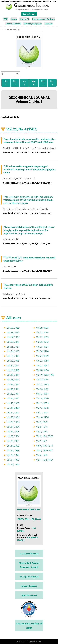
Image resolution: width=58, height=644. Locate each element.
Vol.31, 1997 (13, 460)
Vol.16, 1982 (42, 389)
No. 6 (52, 83)
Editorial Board (13, 24)
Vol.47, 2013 (13, 384)
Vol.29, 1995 (42, 328)
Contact (49, 24)
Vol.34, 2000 (13, 446)
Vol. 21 (17, 29)
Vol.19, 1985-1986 (45, 375)
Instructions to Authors (43, 19)
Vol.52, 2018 (13, 361)
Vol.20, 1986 (42, 370)
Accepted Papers (29, 576)
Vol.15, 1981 (42, 394)
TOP (6, 19)
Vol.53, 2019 (13, 356)
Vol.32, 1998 (13, 455)
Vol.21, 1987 (42, 365)
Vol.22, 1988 (42, 361)
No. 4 (34, 83)
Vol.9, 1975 (42, 422)
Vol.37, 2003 (13, 431)
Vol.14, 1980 (42, 398)
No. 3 (24, 83)
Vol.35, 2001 (13, 441)
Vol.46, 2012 (13, 389)
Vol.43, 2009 (13, 403)
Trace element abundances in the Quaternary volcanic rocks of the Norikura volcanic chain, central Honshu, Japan (28, 200)
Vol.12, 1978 (42, 408)
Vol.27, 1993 (42, 337)
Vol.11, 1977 (42, 412)
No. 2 (15, 83)
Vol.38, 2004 (13, 427)
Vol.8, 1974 (42, 427)
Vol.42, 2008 (13, 408)
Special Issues (29, 595)
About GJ (24, 19)
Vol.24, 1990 (42, 351)
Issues (14, 19)
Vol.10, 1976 (42, 417)
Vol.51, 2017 (13, 365)
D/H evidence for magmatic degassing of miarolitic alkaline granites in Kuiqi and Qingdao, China (30, 169)
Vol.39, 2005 (13, 422)
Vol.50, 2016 (13, 370)
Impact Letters (29, 586)
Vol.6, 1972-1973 (45, 436)
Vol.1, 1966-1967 (45, 460)
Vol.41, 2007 (13, 412)
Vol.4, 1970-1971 (45, 446)
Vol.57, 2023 (13, 337)
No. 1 (6, 83)
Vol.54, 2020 (13, 351)
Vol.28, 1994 (42, 332)
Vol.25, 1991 (42, 346)
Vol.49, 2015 (13, 375)
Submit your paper (33, 24)
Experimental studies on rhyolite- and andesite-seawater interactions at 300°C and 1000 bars (29, 140)
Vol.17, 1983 (42, 384)
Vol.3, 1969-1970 (45, 450)
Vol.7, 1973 (42, 431)
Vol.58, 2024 (13, 332)
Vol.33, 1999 (13, 450)
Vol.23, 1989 (42, 356)
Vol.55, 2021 (13, 346)
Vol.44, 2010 (13, 398)
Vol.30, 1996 (13, 464)
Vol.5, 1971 (42, 441)
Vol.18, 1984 (42, 379)
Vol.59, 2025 (13, 328)
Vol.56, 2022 (13, 342)
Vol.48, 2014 (13, 379)
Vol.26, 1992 (42, 342)
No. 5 (43, 83)
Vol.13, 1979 (42, 403)
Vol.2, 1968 (42, 455)
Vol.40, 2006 (13, 417)
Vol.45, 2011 (13, 394)
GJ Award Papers (29, 554)
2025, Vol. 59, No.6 (29, 519)
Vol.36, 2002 (13, 436)
